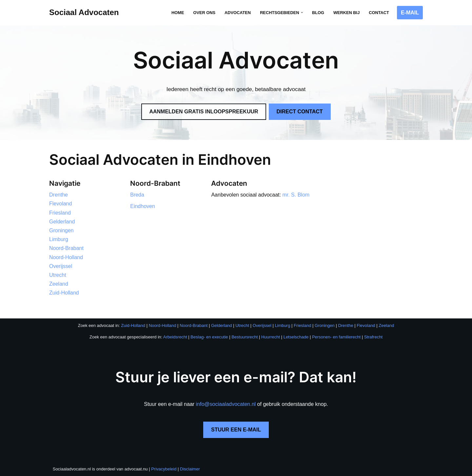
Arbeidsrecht (175, 337)
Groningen (61, 230)
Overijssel (61, 266)
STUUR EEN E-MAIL (236, 430)
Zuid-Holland (64, 293)
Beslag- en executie (209, 337)
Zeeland (59, 284)
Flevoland (60, 204)
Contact (379, 13)
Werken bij (346, 13)
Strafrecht (373, 337)
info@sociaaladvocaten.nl (226, 404)
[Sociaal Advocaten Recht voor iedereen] (84, 13)
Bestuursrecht (245, 337)
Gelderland (62, 222)
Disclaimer (190, 469)
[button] (302, 12)
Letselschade (296, 337)
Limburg (59, 239)
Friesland (60, 213)
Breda (137, 195)
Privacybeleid (164, 469)
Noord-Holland (66, 257)
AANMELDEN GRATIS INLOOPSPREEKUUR (204, 112)
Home (178, 13)
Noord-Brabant (66, 248)
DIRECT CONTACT (300, 112)
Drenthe (59, 195)
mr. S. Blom (296, 195)
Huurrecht (271, 337)
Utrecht (58, 275)
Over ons (204, 13)
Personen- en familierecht (336, 337)
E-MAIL (410, 13)
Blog (318, 13)
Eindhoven (143, 206)
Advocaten (238, 13)
